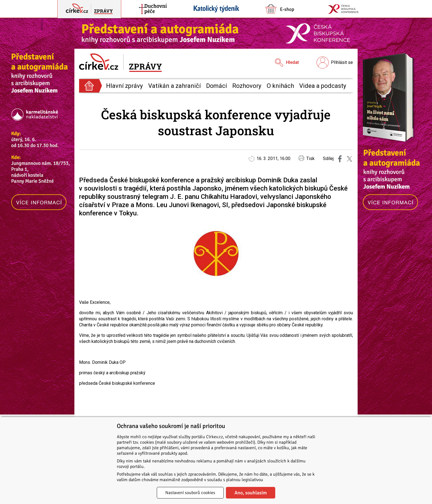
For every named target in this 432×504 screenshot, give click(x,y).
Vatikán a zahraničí (175, 86)
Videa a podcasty (323, 86)
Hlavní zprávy (124, 86)
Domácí (217, 86)
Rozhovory (247, 86)
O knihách (280, 86)
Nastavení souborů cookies (190, 493)
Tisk (307, 158)
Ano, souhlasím (251, 493)
